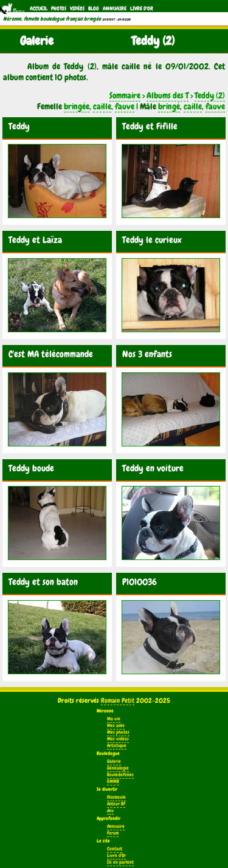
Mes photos (118, 732)
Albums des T (168, 95)
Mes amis (116, 726)
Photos (59, 9)
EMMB (113, 781)
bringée (77, 106)
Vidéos (77, 9)
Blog (94, 9)
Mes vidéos (118, 739)
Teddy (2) (210, 95)
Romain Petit (118, 700)
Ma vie (114, 719)
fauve (125, 106)
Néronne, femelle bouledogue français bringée (52, 19)
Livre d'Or (142, 9)
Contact (115, 849)
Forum (113, 833)
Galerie (114, 761)
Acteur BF (116, 804)
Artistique (117, 746)
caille (102, 106)
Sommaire (125, 95)
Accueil (39, 9)
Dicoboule (116, 797)
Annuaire (115, 9)
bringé (169, 106)
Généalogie (118, 768)
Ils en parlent (120, 862)
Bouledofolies (120, 775)
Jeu (110, 811)
